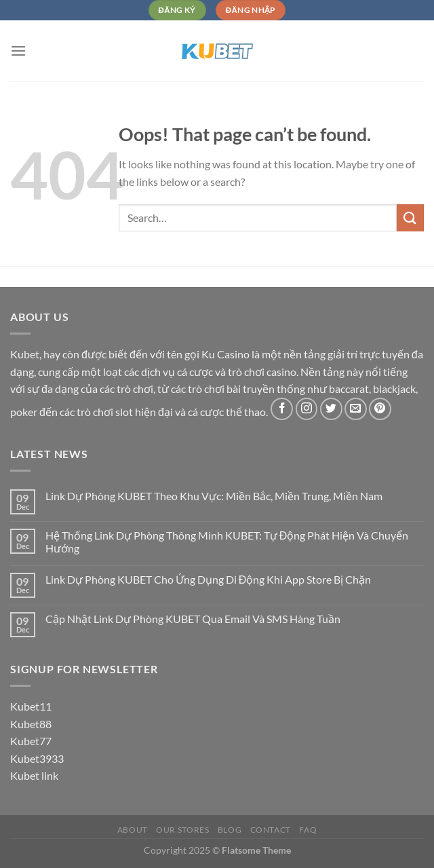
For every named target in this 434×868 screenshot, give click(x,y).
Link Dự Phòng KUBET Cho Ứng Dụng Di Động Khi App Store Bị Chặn (209, 579)
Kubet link (34, 775)
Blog (230, 830)
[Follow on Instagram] (307, 409)
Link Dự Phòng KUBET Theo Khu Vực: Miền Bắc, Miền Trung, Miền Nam (214, 496)
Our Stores (182, 830)
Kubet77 (31, 741)
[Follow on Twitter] (331, 409)
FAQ (308, 830)
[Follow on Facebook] (282, 409)
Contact (271, 830)
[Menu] (18, 51)
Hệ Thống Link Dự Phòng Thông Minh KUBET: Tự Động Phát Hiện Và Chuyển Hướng (227, 542)
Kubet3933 (37, 758)
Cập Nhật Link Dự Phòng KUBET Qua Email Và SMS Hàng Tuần (193, 619)
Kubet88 (31, 724)
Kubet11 (31, 706)
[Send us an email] (356, 409)
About (133, 830)
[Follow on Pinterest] (380, 409)
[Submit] (410, 218)
